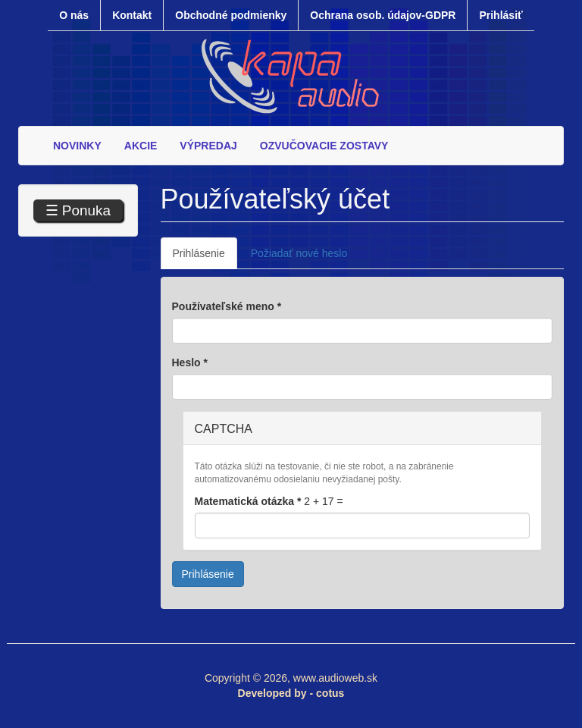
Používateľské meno (227, 306)
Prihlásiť (501, 15)
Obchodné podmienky (231, 15)
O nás (74, 15)
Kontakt (132, 15)
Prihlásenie (205, 257)
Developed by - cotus (291, 693)
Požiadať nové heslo (299, 253)
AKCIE (141, 146)
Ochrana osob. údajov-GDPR (383, 15)
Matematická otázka (248, 501)
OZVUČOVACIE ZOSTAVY (324, 146)
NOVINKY (77, 146)
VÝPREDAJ (208, 146)
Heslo (190, 362)
